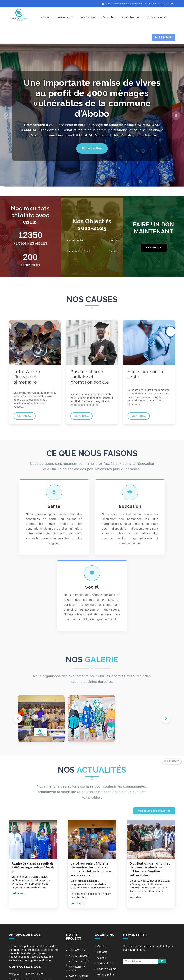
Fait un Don (163, 38)
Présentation (65, 17)
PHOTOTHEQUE (79, 977)
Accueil (46, 17)
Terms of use (105, 978)
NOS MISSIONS (79, 971)
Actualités (109, 17)
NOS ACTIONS (78, 965)
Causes (102, 961)
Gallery (102, 973)
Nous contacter (156, 17)
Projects (102, 967)
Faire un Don (92, 148)
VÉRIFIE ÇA (154, 248)
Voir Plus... (25, 416)
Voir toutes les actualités (154, 826)
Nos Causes (88, 17)
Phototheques (131, 17)
